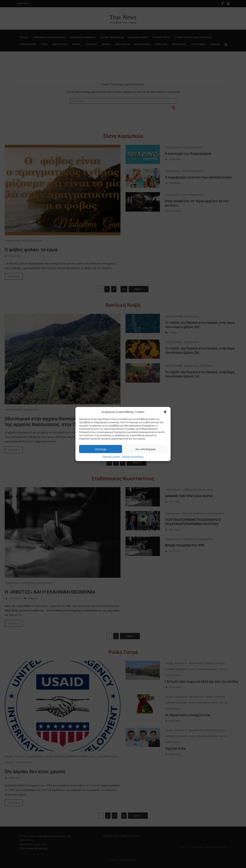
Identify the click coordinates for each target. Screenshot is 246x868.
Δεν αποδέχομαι (146, 449)
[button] (165, 412)
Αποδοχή (101, 449)
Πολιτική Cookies (111, 457)
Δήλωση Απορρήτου (133, 457)
